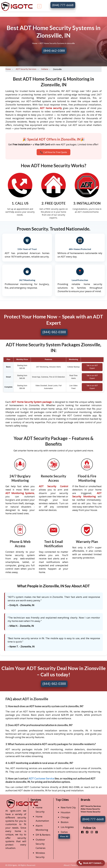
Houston (65, 812)
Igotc (15, 865)
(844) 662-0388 (54, 51)
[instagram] (91, 832)
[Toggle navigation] (39, 6)
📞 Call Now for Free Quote (53, 152)
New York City (68, 807)
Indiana (45, 69)
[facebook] (81, 832)
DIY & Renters (43, 835)
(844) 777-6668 (63, 5)
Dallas (64, 832)
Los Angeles (67, 827)
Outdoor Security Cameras (41, 844)
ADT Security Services (26, 69)
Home (35, 43)
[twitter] (86, 832)
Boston (65, 822)
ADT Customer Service (42, 778)
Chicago (65, 817)
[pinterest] (96, 832)
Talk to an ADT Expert (92, 367)
